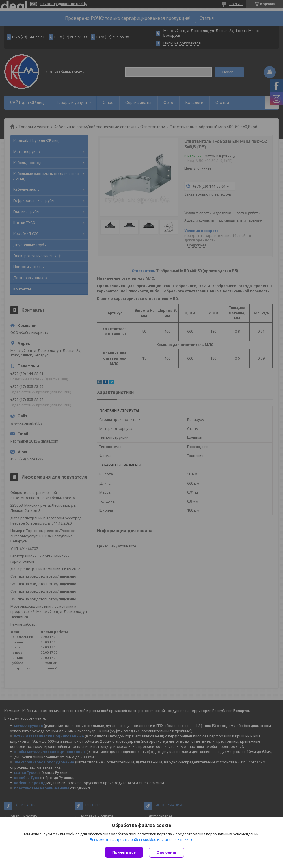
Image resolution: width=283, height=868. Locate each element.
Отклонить (166, 852)
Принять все (124, 852)
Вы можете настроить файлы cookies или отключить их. (139, 840)
